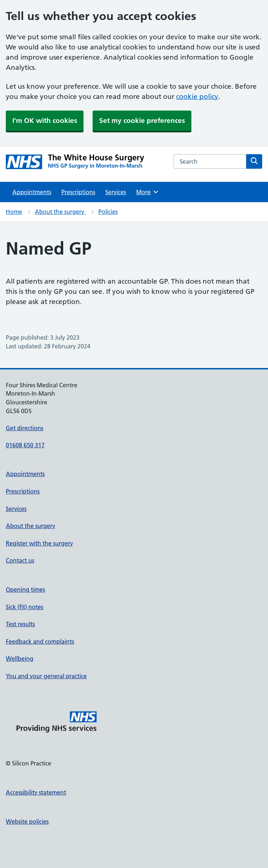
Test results (20, 624)
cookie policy (197, 97)
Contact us (20, 560)
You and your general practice (46, 676)
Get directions (25, 428)
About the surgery (60, 212)
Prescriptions (78, 192)
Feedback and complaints (40, 641)
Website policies (27, 821)
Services (116, 192)
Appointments (32, 192)
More (148, 192)
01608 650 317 (25, 445)
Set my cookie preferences (142, 121)
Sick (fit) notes (25, 607)
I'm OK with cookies (45, 121)
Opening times (25, 589)
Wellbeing (20, 659)
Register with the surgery (39, 543)
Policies (108, 212)
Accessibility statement (36, 792)
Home (14, 212)
